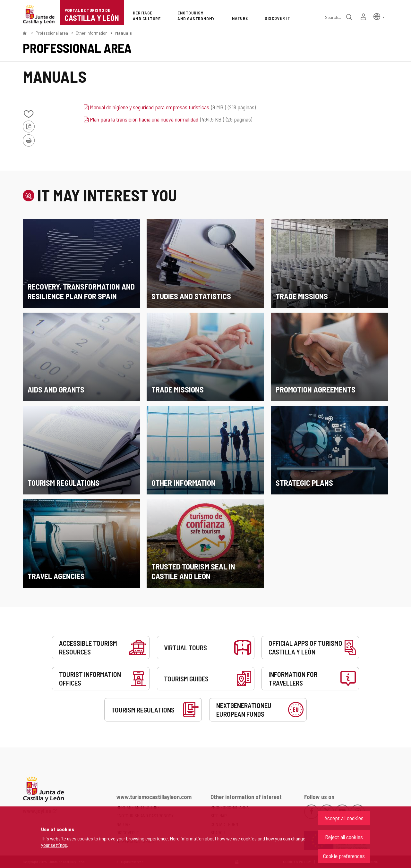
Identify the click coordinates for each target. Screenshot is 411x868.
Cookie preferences (344, 856)
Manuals (124, 33)
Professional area (52, 33)
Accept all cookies (344, 818)
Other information (92, 33)
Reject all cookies (344, 837)
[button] (379, 16)
